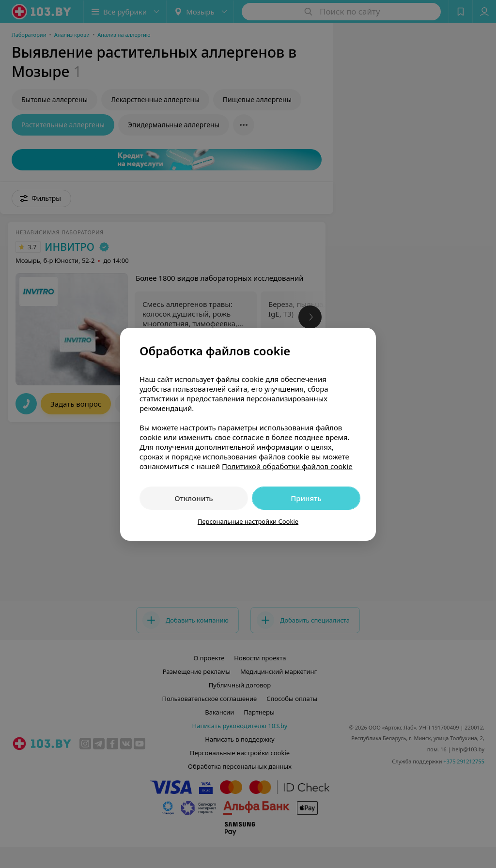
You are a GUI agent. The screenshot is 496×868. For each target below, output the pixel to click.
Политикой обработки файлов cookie (287, 466)
